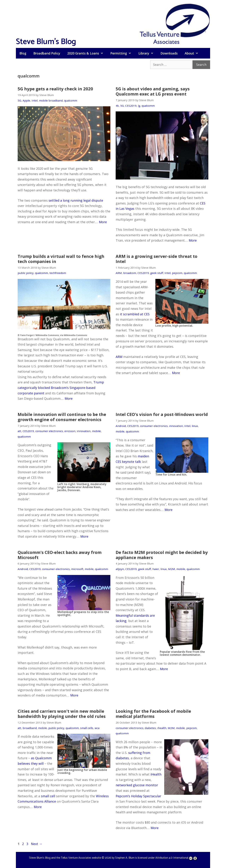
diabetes (150, 728)
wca (97, 728)
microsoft (77, 569)
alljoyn (120, 569)
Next (37, 844)
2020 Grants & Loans (87, 53)
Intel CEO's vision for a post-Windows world (162, 414)
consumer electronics (49, 431)
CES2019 (131, 106)
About (193, 53)
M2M (172, 569)
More (103, 222)
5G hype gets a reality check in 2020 (55, 89)
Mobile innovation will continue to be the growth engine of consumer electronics (62, 417)
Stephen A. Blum (125, 858)
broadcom (130, 273)
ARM (119, 273)
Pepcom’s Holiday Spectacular (138, 796)
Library (148, 53)
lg (139, 106)
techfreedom (58, 273)
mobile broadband (51, 100)
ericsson (70, 431)
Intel (35, 100)
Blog (23, 53)
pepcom (177, 273)
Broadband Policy (47, 53)
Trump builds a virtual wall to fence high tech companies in (61, 259)
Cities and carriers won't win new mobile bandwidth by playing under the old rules (62, 714)
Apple (26, 100)
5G (19, 100)
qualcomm (71, 100)
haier (156, 569)
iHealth (156, 774)
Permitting (123, 53)
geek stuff (157, 273)
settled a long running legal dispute (76, 200)
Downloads (169, 53)
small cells (87, 728)
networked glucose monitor (137, 785)
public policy (26, 273)
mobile (96, 431)
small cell (48, 796)
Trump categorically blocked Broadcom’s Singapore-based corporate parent (61, 388)
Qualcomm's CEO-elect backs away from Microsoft (60, 555)
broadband (30, 728)
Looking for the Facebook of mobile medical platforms (153, 714)
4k (117, 106)
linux (195, 426)
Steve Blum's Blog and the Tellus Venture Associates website (65, 858)
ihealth (162, 728)
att (19, 431)
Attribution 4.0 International (176, 858)
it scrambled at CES (135, 314)
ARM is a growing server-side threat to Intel (157, 259)
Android (121, 426)
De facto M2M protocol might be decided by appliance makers (162, 555)
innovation (84, 431)
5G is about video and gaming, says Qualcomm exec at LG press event (153, 91)
